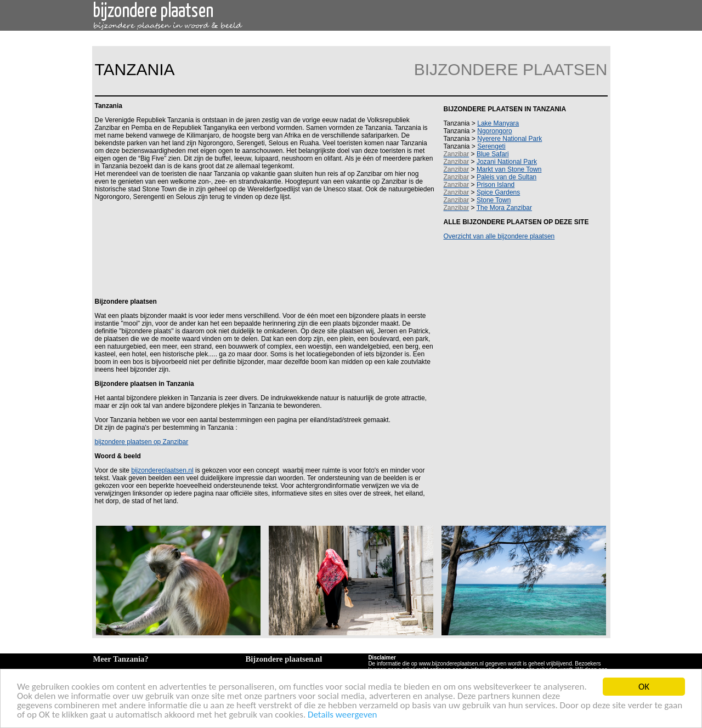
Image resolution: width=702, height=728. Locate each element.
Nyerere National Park (509, 139)
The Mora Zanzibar (504, 208)
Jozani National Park (507, 162)
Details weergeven (342, 715)
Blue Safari (493, 154)
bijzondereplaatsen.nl (162, 470)
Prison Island (496, 185)
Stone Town (494, 200)
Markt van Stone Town (509, 169)
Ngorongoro (494, 131)
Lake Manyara (498, 123)
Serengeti (491, 146)
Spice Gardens (498, 192)
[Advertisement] (263, 248)
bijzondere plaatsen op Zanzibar (142, 442)
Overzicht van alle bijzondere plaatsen (499, 236)
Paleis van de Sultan (506, 177)
